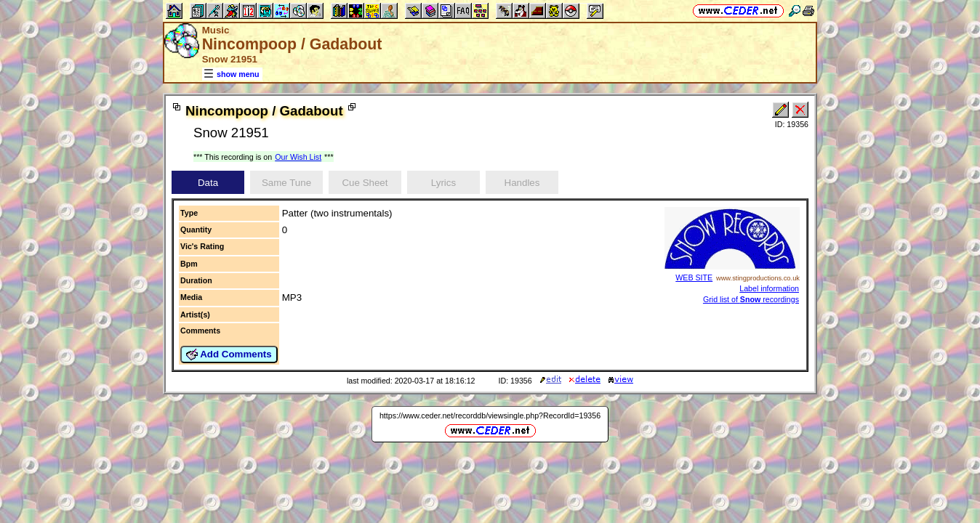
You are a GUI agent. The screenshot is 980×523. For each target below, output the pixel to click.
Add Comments (229, 354)
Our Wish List (298, 157)
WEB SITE (694, 277)
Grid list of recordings (751, 299)
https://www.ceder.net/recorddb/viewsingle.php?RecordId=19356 (490, 415)
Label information (769, 288)
